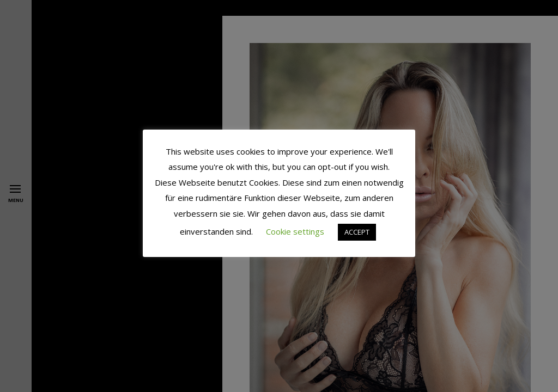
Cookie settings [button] (295, 231)
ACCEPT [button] (357, 232)
